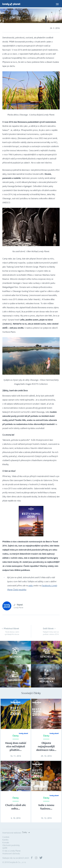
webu (31, 585)
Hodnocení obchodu (11, 853)
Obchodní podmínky (11, 845)
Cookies (6, 837)
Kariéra (5, 840)
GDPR (5, 848)
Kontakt (6, 842)
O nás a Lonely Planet (12, 851)
